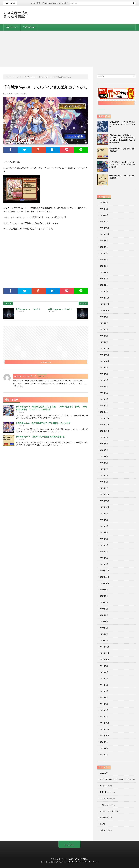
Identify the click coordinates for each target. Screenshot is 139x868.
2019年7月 (104, 678)
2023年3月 (104, 406)
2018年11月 (104, 729)
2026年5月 (104, 202)
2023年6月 (104, 386)
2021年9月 (104, 513)
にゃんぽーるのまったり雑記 (16, 14)
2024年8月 (104, 323)
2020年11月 (104, 577)
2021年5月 (104, 539)
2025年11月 (104, 234)
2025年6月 (104, 260)
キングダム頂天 (106, 786)
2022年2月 (104, 482)
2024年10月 (104, 310)
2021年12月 (104, 494)
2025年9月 (104, 240)
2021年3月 (104, 551)
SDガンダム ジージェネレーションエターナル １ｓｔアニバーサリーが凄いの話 (122, 164)
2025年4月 (104, 272)
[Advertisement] (69, 49)
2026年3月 (104, 215)
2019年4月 (104, 697)
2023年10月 (104, 361)
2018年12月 (104, 723)
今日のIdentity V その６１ (60, 309)
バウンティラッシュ (107, 805)
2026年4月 (104, 209)
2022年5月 (104, 463)
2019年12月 (104, 647)
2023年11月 (104, 355)
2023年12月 (104, 348)
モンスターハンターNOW (110, 811)
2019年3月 (104, 704)
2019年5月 (104, 691)
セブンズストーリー (107, 798)
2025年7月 (104, 253)
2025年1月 (104, 291)
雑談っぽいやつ (12, 27)
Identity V (104, 773)
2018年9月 (104, 742)
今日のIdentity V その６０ (28, 309)
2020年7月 (104, 602)
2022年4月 (104, 469)
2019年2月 (104, 710)
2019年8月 (104, 672)
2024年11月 (104, 304)
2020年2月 (104, 634)
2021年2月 (104, 558)
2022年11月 (104, 425)
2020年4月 (104, 621)
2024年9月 (104, 317)
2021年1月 (104, 564)
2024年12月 (104, 298)
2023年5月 (104, 393)
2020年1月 (104, 640)
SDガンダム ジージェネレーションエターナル (117, 779)
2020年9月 (104, 590)
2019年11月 (104, 653)
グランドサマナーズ (107, 792)
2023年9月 (104, 367)
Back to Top (69, 845)
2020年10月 (104, 583)
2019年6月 (104, 685)
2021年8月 (104, 520)
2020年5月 (104, 615)
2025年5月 (104, 266)
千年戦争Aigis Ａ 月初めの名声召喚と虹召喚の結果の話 (40, 437)
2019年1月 (104, 716)
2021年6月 (104, 532)
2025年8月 (104, 247)
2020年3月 (104, 628)
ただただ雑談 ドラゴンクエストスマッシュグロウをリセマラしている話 (122, 124)
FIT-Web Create (71, 862)
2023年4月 (104, 399)
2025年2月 (104, 285)
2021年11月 (104, 501)
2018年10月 (104, 736)
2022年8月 (104, 444)
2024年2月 (104, 342)
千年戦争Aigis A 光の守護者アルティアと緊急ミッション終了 (43, 423)
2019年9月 (104, 666)
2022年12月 (104, 418)
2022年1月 (104, 488)
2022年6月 (104, 456)
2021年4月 (104, 545)
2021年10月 (104, 507)
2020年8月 (104, 596)
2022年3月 (104, 475)
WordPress (93, 862)
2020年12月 (104, 571)
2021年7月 (104, 526)
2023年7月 (104, 380)
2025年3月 (104, 279)
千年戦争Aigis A (29, 27)
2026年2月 (104, 221)
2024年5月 (104, 336)
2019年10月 (104, 659)
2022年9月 (104, 437)
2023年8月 (104, 374)
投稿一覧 (41, 376)
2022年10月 (104, 431)
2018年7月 (104, 755)
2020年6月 (104, 609)
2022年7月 (104, 450)
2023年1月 (104, 412)
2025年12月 (104, 228)
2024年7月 (104, 329)
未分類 (102, 824)
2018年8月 (104, 748)
